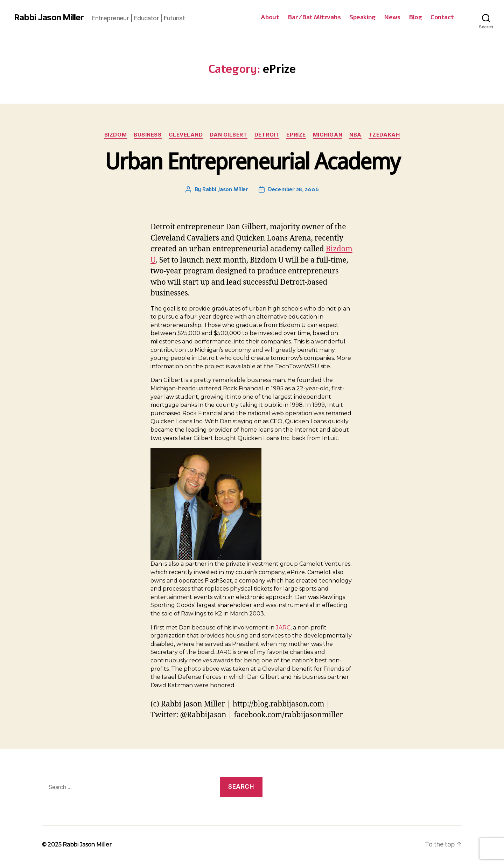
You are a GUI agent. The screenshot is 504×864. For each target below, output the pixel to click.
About (270, 18)
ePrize (296, 135)
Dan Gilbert (228, 135)
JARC (283, 628)
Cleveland (186, 135)
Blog (415, 18)
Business (148, 135)
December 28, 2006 (293, 189)
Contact (442, 18)
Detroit (267, 135)
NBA (355, 135)
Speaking (362, 18)
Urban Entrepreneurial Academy (252, 162)
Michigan (328, 135)
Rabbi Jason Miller (49, 18)
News (392, 18)
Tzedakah (384, 135)
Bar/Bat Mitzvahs (314, 18)
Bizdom (115, 135)
